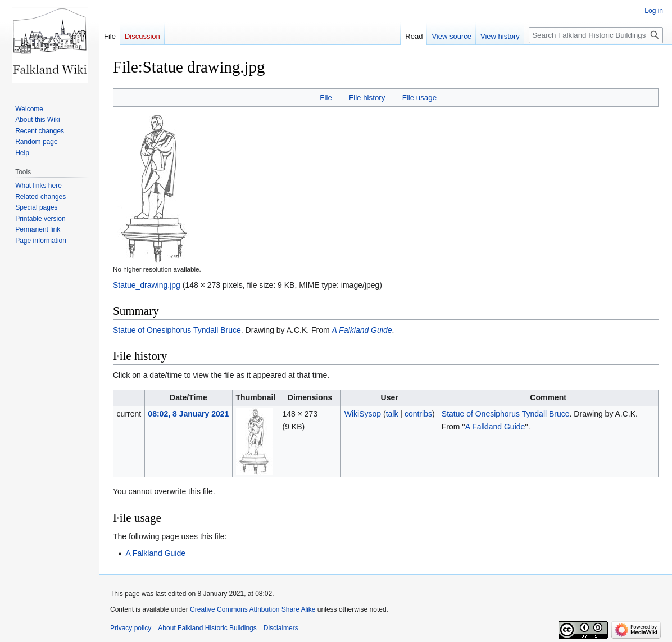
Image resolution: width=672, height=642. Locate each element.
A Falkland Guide (362, 330)
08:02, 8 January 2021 (188, 414)
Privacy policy (131, 628)
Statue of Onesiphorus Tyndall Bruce (177, 330)
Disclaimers (281, 628)
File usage (419, 98)
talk (392, 414)
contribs (418, 414)
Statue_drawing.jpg (147, 285)
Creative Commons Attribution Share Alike (253, 609)
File (326, 98)
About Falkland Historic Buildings (207, 628)
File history (367, 98)
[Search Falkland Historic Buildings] (596, 35)
